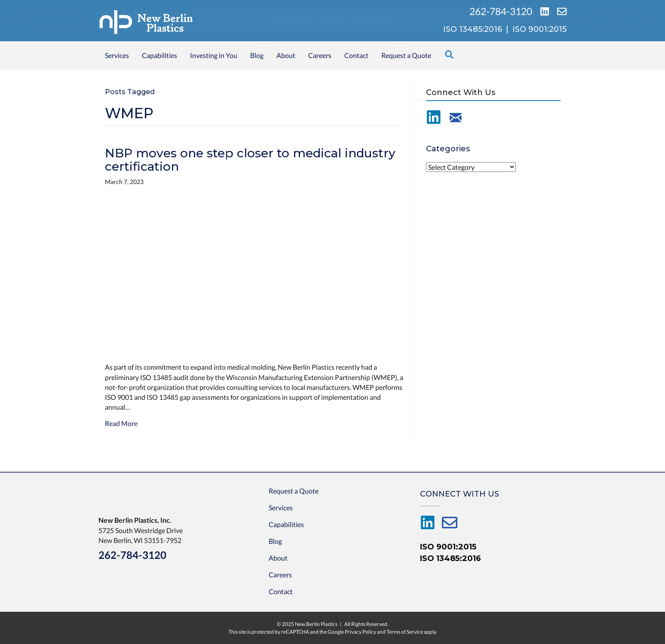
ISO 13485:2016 (450, 558)
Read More (121, 423)
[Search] (449, 55)
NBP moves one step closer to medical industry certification (250, 160)
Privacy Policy (360, 632)
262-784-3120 (502, 11)
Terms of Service (405, 632)
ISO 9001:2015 (448, 547)
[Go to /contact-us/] (456, 118)
